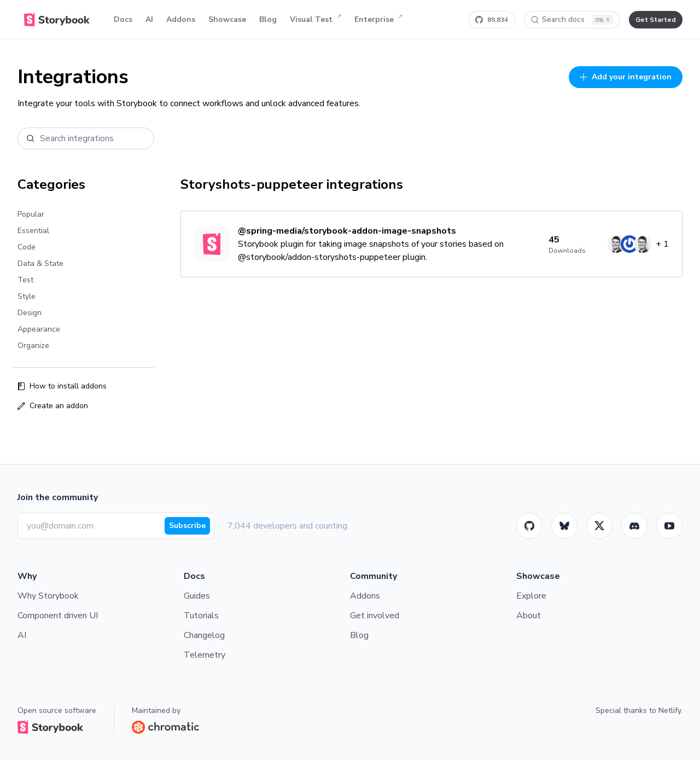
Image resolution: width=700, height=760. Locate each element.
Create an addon (53, 406)
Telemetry (205, 655)
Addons (181, 19)
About (529, 616)
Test (25, 280)
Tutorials (201, 616)
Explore (531, 596)
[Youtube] (669, 526)
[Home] (57, 20)
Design (30, 313)
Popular (31, 214)
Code (27, 247)
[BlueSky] (564, 526)
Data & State (40, 263)
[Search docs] (572, 20)
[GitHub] (529, 526)
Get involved (375, 616)
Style (27, 296)
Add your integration (626, 77)
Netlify (670, 710)
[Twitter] (599, 526)
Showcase (227, 19)
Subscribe (187, 526)
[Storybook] (634, 526)
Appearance (39, 329)
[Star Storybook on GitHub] (492, 20)
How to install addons (62, 386)
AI (149, 19)
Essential (33, 231)
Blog (268, 19)
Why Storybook (48, 596)
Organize (33, 346)
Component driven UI (58, 616)
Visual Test (316, 20)
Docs (123, 19)
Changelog (204, 635)
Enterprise (378, 20)
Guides (197, 596)
